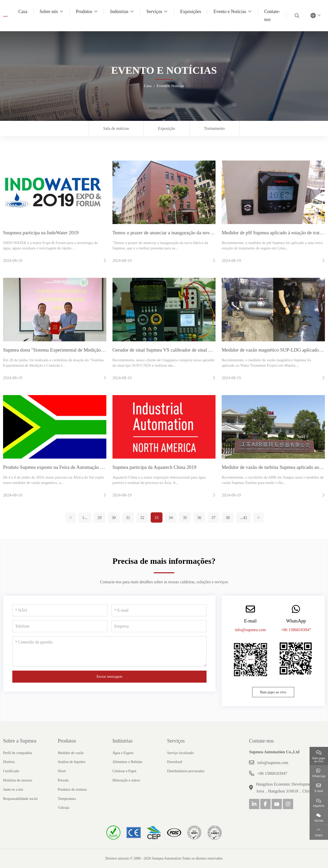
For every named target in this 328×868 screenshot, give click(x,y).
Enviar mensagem (110, 677)
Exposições (191, 12)
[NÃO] (60, 610)
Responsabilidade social (20, 799)
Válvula (63, 808)
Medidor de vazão (71, 753)
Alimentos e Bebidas (127, 762)
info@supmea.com (250, 630)
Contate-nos (272, 15)
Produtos (84, 12)
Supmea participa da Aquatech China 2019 (155, 467)
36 (199, 518)
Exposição (166, 128)
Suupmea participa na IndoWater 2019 (41, 233)
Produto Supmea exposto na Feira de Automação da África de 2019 (69, 467)
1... (85, 518)
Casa (23, 12)
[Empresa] (159, 626)
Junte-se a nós (13, 790)
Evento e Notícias (230, 12)
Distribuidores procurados (186, 771)
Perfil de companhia (18, 753)
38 (228, 518)
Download (175, 762)
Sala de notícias (116, 128)
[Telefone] (60, 626)
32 (142, 518)
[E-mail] (159, 610)
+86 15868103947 (296, 630)
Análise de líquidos (71, 762)
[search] (296, 16)
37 (213, 518)
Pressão (63, 780)
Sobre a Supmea (20, 741)
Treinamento (214, 128)
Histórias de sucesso (18, 780)
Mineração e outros (126, 780)
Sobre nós (49, 12)
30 (114, 518)
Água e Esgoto (123, 753)
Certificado (11, 771)
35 (185, 518)
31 (128, 518)
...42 (243, 518)
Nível (62, 771)
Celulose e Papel (124, 771)
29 (99, 518)
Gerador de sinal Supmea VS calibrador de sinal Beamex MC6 (174, 350)
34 (171, 518)
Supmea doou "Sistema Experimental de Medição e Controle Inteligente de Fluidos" (86, 350)
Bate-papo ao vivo (273, 692)
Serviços (154, 12)
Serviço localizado (180, 753)
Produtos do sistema (72, 790)
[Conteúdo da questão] (109, 651)
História (9, 762)
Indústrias (119, 12)
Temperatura (67, 799)
